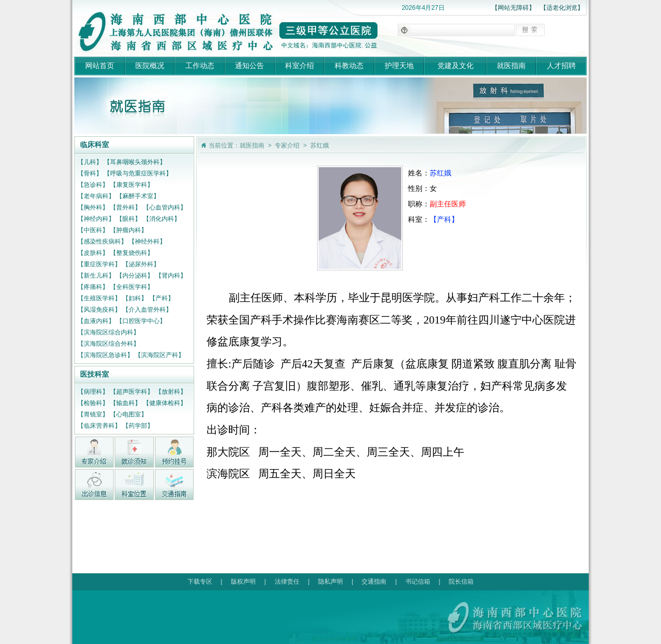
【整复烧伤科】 (132, 253)
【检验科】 (93, 403)
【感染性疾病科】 (102, 242)
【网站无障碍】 (513, 8)
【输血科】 (125, 403)
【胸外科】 (93, 207)
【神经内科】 (96, 219)
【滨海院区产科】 (160, 355)
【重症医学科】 (99, 264)
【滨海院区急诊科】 (105, 355)
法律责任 (287, 582)
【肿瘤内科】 (129, 230)
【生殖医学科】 (99, 298)
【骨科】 (90, 173)
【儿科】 (90, 162)
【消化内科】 (162, 219)
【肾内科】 (171, 276)
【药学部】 (138, 426)
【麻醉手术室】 (138, 196)
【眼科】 (129, 219)
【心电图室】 (129, 414)
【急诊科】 (93, 185)
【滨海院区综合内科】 (108, 332)
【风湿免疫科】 (99, 310)
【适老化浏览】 (562, 8)
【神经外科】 (147, 242)
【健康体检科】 (165, 403)
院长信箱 (461, 582)
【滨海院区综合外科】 (108, 344)
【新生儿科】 (96, 276)
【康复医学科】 (132, 185)
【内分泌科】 (135, 276)
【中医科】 (93, 230)
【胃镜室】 (93, 414)
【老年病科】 (96, 196)
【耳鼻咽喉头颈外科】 (135, 162)
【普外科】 (125, 207)
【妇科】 (135, 298)
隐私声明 (330, 582)
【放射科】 (171, 392)
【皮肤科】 (93, 253)
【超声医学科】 (132, 392)
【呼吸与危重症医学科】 (138, 173)
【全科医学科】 (132, 287)
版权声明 (243, 582)
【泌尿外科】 (141, 264)
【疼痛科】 (93, 287)
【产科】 (162, 298)
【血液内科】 (96, 321)
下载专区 (200, 582)
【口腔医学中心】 (141, 321)
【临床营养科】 (99, 426)
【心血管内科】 (165, 207)
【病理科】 (93, 392)
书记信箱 (418, 582)
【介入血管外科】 (147, 310)
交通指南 (374, 582)
